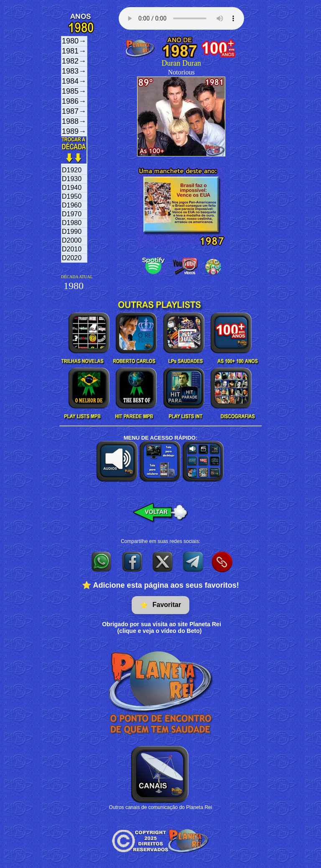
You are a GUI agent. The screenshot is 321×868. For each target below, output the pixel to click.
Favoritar (160, 605)
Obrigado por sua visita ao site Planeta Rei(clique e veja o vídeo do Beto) (162, 627)
